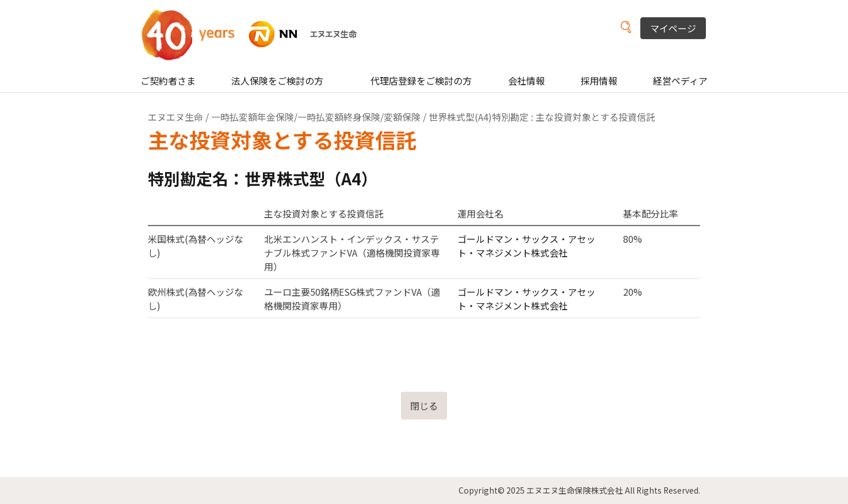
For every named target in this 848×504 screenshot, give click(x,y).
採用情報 (599, 81)
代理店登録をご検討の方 (421, 81)
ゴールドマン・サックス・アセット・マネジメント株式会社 (526, 246)
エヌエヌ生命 (175, 117)
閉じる (424, 406)
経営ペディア (680, 81)
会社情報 (526, 81)
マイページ (673, 28)
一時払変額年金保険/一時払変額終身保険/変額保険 (316, 117)
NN (256, 34)
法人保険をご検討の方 (277, 81)
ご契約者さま (168, 81)
